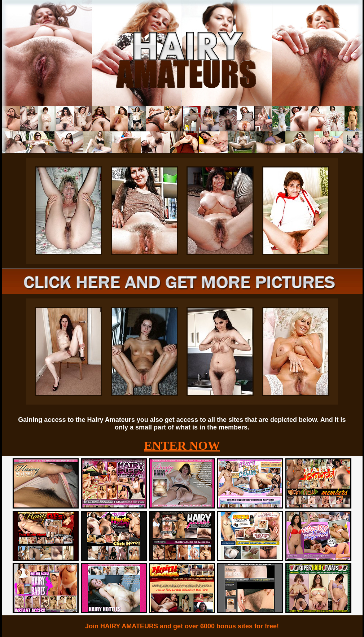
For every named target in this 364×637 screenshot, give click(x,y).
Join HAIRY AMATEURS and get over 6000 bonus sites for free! (182, 626)
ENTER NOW (182, 446)
